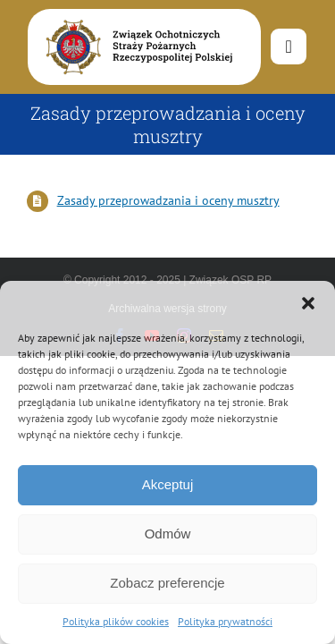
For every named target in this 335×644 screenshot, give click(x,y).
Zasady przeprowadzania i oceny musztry (168, 200)
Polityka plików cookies (116, 621)
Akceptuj (168, 484)
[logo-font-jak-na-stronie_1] (135, 17)
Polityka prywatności (225, 621)
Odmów (168, 534)
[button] (308, 303)
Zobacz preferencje (167, 583)
